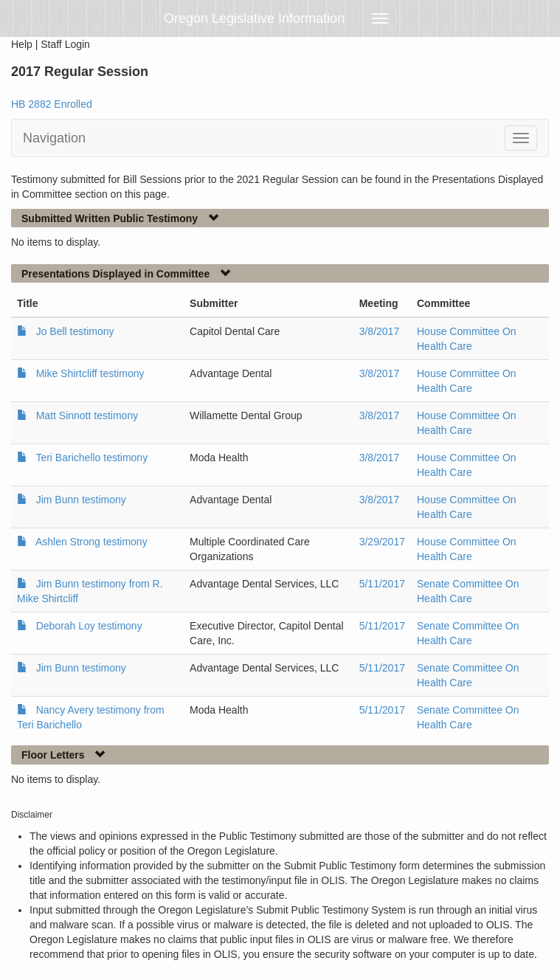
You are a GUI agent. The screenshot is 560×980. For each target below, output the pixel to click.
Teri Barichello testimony (91, 458)
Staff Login (65, 44)
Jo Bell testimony (75, 331)
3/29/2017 (382, 542)
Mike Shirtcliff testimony (90, 373)
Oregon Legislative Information (254, 18)
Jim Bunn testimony (81, 500)
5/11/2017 (382, 584)
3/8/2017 (380, 331)
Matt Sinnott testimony (87, 415)
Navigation (54, 138)
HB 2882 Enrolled (52, 104)
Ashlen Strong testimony (91, 542)
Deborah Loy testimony (89, 626)
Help (22, 44)
